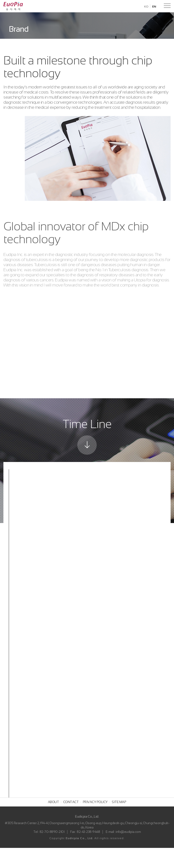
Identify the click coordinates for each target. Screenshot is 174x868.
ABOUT (53, 822)
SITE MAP (119, 822)
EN (154, 7)
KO (146, 7)
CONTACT (71, 822)
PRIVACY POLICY (95, 822)
